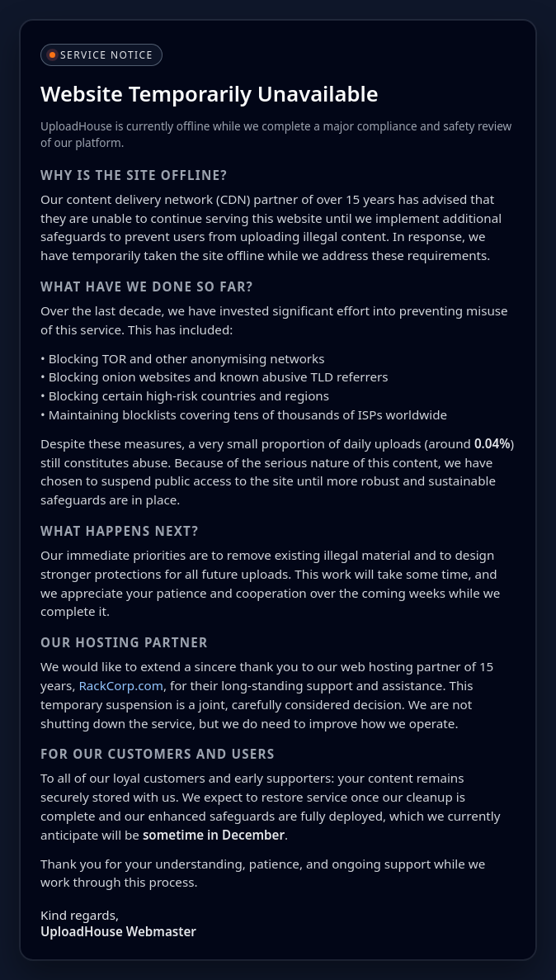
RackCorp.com (121, 685)
